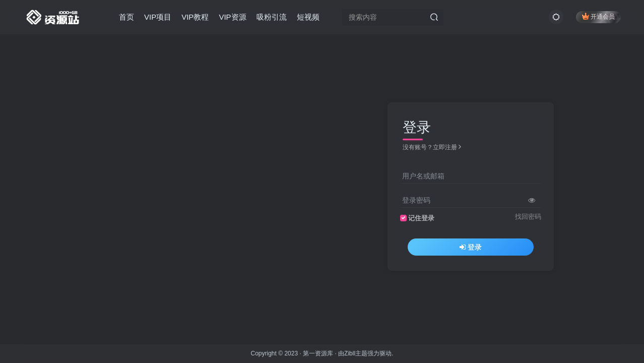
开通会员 (598, 16)
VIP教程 (195, 17)
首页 (126, 17)
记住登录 (421, 218)
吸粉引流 (272, 17)
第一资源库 (318, 353)
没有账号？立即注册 (432, 147)
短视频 (308, 17)
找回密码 (528, 217)
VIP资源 (232, 17)
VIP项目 (158, 17)
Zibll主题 (356, 353)
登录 (471, 247)
